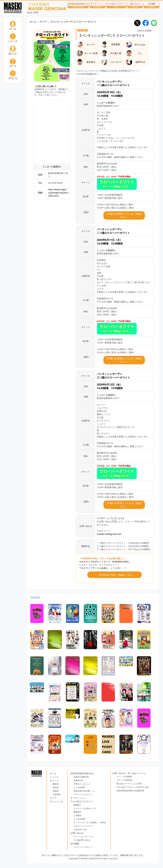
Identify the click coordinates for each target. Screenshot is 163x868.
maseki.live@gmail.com (109, 534)
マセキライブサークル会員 (92, 568)
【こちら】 (119, 518)
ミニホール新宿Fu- (106, 103)
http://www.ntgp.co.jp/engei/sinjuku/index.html (58, 193)
